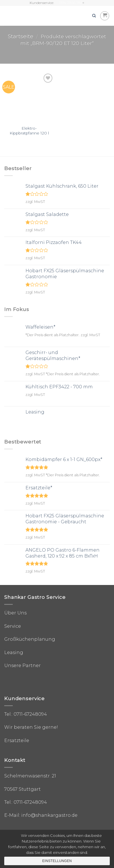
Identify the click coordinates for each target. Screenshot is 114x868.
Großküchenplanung (30, 639)
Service (13, 626)
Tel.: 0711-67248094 (26, 714)
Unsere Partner (22, 666)
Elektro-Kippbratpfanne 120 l (29, 131)
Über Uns (15, 613)
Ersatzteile (17, 741)
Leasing (14, 652)
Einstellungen (57, 861)
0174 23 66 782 (71, 3)
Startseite (21, 36)
